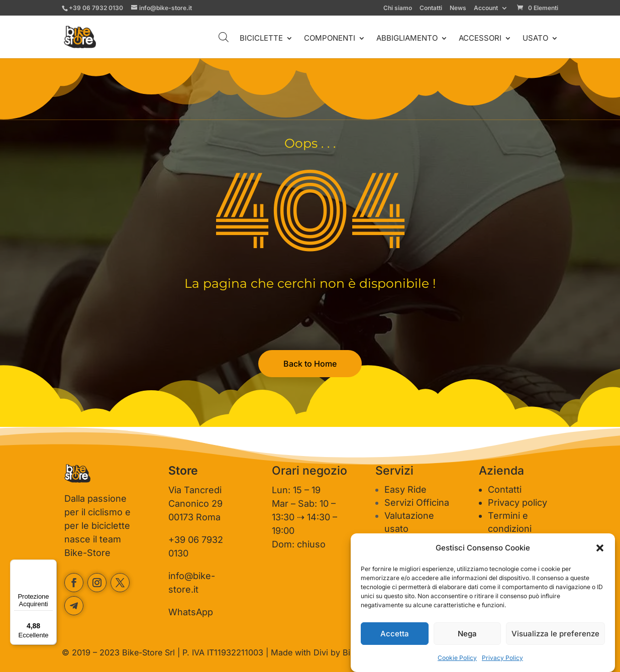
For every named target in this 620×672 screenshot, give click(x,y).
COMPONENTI (330, 39)
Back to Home (310, 364)
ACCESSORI (480, 39)
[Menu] (51, 566)
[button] (600, 548)
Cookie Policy (457, 658)
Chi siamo (398, 8)
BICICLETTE (261, 39)
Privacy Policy (502, 658)
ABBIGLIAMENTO (407, 39)
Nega (467, 634)
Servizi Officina (417, 502)
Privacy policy (518, 502)
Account (486, 8)
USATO (535, 39)
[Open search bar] (224, 37)
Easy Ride (405, 489)
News (458, 8)
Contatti (431, 8)
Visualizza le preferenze (555, 634)
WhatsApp (191, 612)
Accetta (395, 634)
